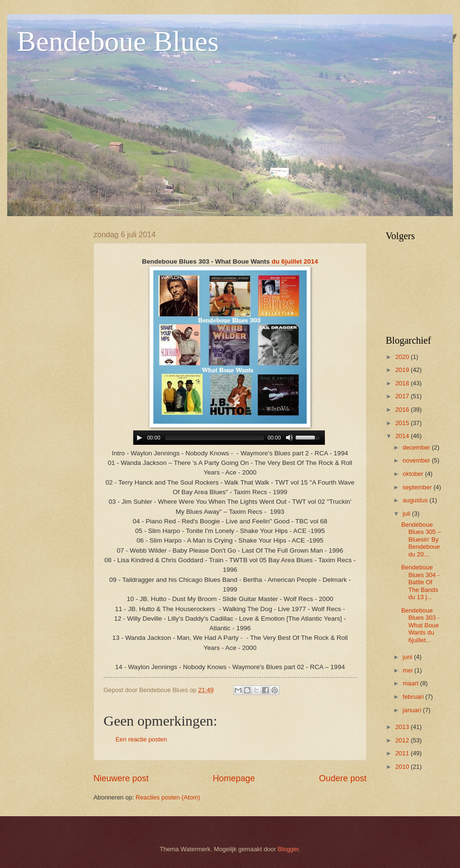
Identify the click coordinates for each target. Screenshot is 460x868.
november (417, 460)
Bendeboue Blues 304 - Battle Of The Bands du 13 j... (420, 582)
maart (411, 683)
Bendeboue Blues (118, 41)
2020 (403, 357)
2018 (403, 383)
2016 (403, 410)
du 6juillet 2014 (295, 261)
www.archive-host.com (230, 438)
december (417, 447)
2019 (403, 370)
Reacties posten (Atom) (168, 797)
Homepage (234, 778)
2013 (403, 727)
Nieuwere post (121, 778)
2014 (403, 436)
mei (408, 670)
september (418, 487)
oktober (414, 474)
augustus (416, 500)
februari (414, 697)
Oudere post (343, 778)
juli (407, 514)
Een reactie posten (141, 739)
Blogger (288, 849)
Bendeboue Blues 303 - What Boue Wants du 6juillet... (420, 625)
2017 (403, 396)
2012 (403, 740)
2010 (403, 767)
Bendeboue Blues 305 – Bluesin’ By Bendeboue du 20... (421, 539)
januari (413, 710)
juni (408, 657)
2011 (403, 753)
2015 (403, 423)
